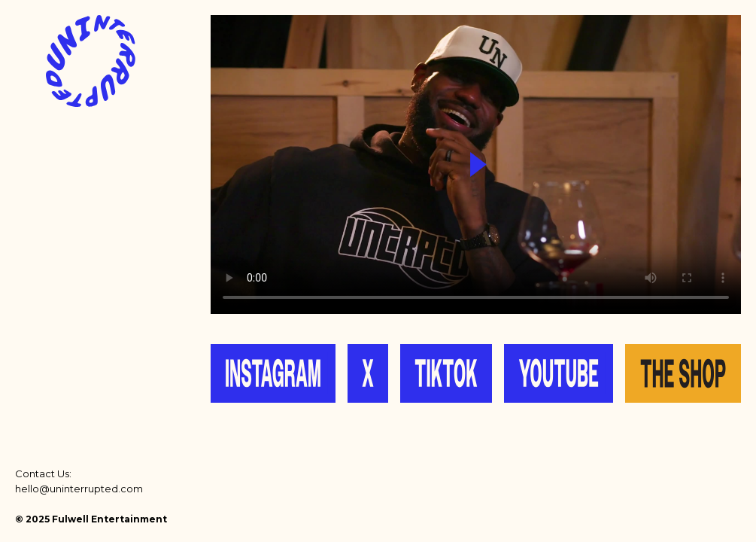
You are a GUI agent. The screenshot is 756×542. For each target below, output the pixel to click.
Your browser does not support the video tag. (476, 164)
